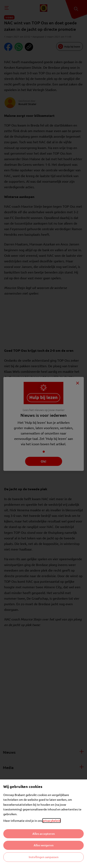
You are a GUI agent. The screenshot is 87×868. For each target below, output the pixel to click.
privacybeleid (52, 821)
